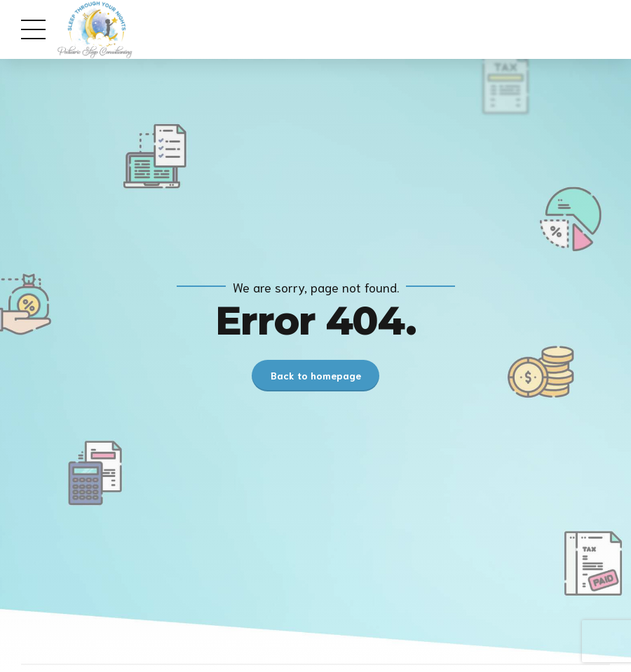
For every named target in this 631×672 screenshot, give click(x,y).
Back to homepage (316, 375)
